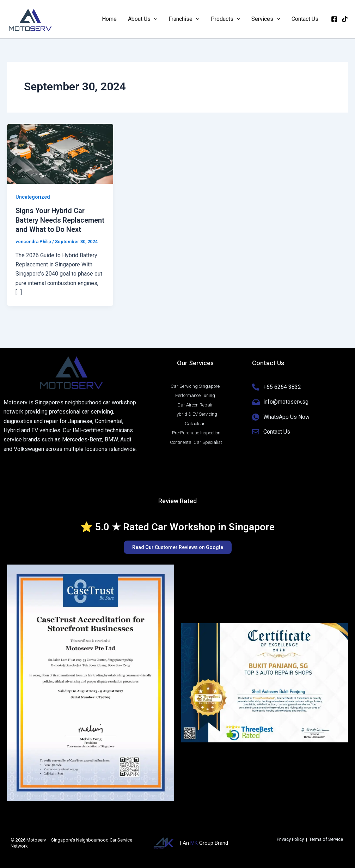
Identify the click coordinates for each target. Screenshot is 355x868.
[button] (154, 19)
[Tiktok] (345, 19)
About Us (143, 19)
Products (226, 19)
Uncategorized (33, 197)
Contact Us (305, 19)
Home (109, 19)
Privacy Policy (290, 839)
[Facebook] (334, 19)
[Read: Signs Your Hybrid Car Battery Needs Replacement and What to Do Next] (60, 153)
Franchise (184, 19)
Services (266, 19)
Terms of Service (326, 839)
